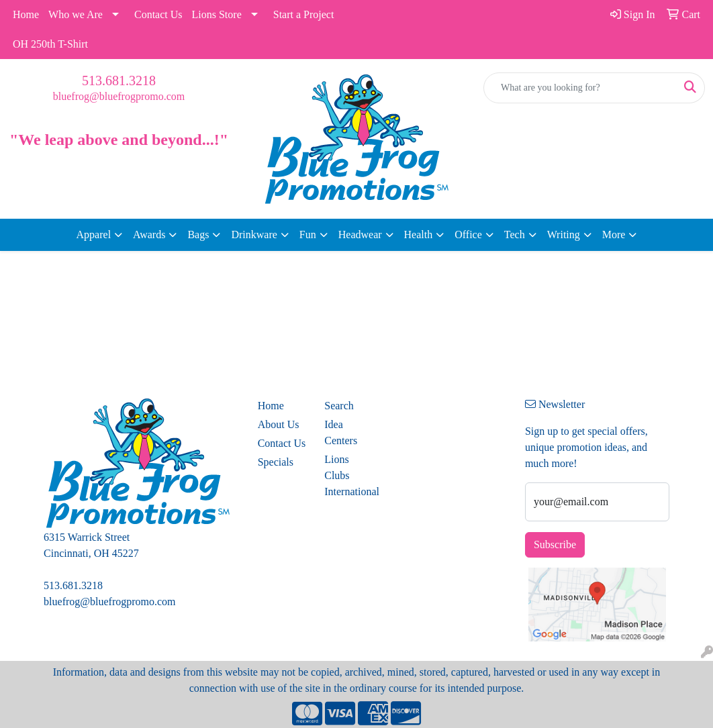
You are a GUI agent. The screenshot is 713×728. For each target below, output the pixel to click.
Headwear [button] (360, 235)
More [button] (614, 235)
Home (26, 14)
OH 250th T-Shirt (50, 44)
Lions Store (217, 14)
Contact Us (158, 14)
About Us (279, 424)
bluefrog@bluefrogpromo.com (119, 96)
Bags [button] (198, 235)
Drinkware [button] (254, 235)
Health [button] (419, 235)
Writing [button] (564, 235)
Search (339, 406)
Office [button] (468, 235)
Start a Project (304, 14)
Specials (276, 462)
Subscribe (555, 544)
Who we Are (76, 14)
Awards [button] (149, 235)
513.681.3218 (119, 81)
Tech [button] (515, 235)
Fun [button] (308, 235)
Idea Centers (341, 432)
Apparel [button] (94, 235)
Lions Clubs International (350, 475)
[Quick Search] (580, 88)
